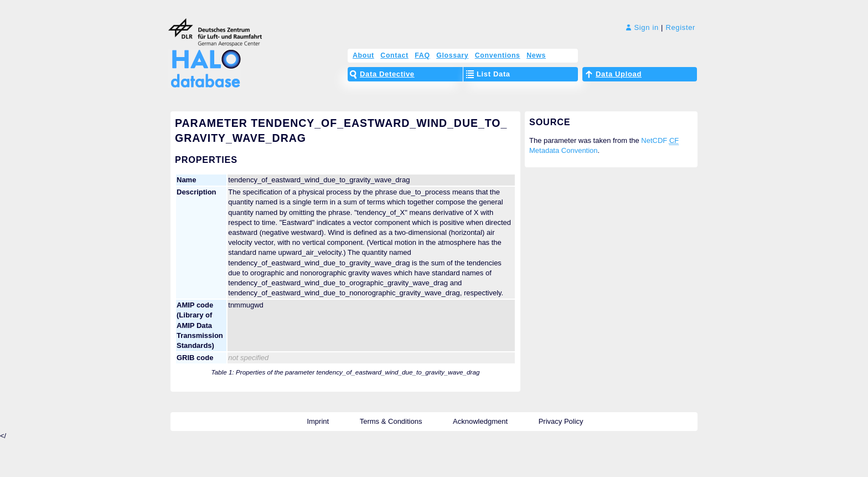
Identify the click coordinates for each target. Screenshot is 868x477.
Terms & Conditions (391, 421)
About (363, 55)
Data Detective (387, 74)
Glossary (452, 55)
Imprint (318, 421)
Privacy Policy (561, 421)
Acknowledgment (480, 421)
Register (680, 27)
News (536, 55)
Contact (394, 55)
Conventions (498, 55)
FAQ (422, 55)
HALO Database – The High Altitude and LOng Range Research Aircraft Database (203, 62)
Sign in (642, 27)
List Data (494, 74)
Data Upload (619, 74)
